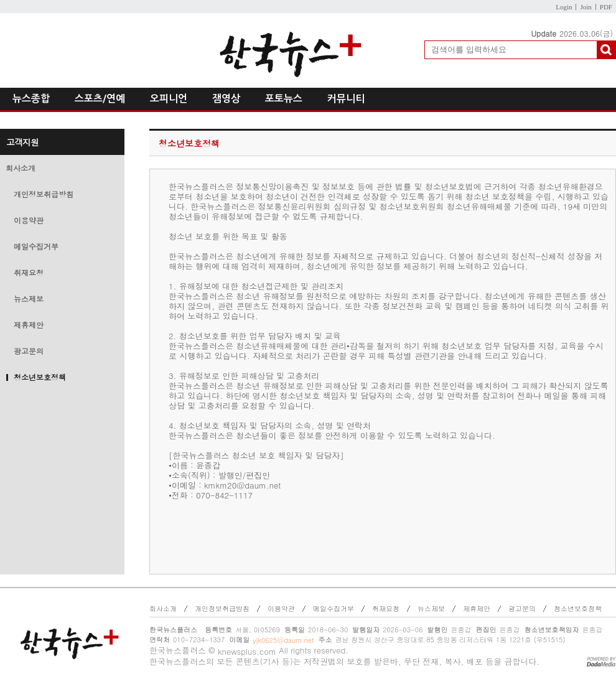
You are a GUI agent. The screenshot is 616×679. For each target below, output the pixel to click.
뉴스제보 (29, 298)
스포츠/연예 (100, 99)
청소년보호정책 (40, 377)
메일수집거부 (36, 246)
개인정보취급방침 (44, 194)
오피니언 (169, 99)
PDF (606, 7)
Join (586, 7)
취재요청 (29, 272)
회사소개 (21, 168)
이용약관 (29, 220)
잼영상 (226, 99)
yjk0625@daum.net (283, 640)
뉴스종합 (31, 99)
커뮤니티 (346, 99)
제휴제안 (29, 325)
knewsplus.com (247, 651)
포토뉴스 (284, 99)
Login (564, 7)
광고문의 (29, 351)
